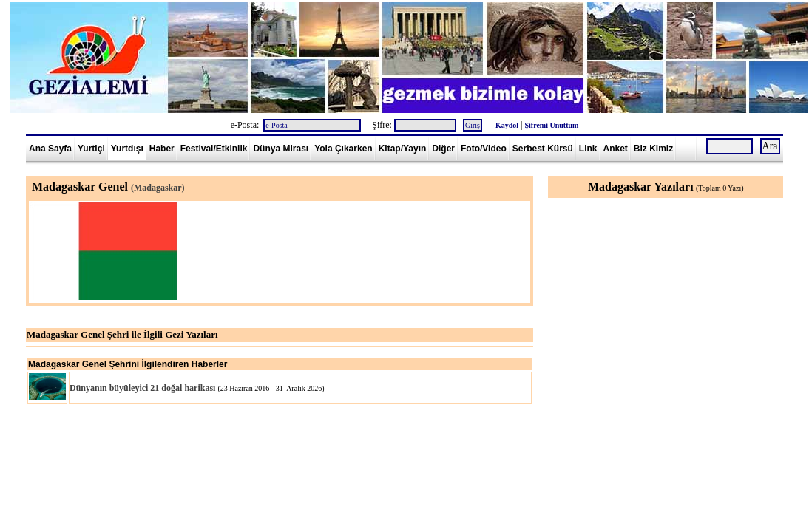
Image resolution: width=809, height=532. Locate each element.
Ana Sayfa (50, 149)
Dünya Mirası (281, 149)
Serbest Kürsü (543, 149)
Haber (162, 149)
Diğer (443, 149)
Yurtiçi (91, 149)
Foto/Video (484, 149)
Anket (616, 149)
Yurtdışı (127, 149)
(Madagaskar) (158, 188)
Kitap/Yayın (403, 149)
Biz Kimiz (653, 149)
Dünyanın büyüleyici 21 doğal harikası (142, 388)
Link (588, 149)
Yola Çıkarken (343, 149)
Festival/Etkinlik (214, 149)
